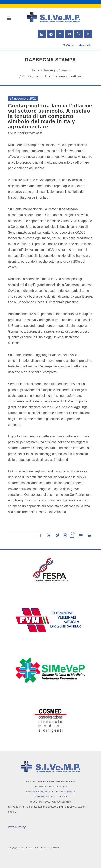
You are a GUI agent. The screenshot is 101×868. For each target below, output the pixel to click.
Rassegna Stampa (57, 70)
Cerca (68, 45)
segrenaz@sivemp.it (43, 792)
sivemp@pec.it (67, 792)
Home (35, 70)
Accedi (85, 45)
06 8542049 (43, 797)
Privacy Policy (17, 827)
